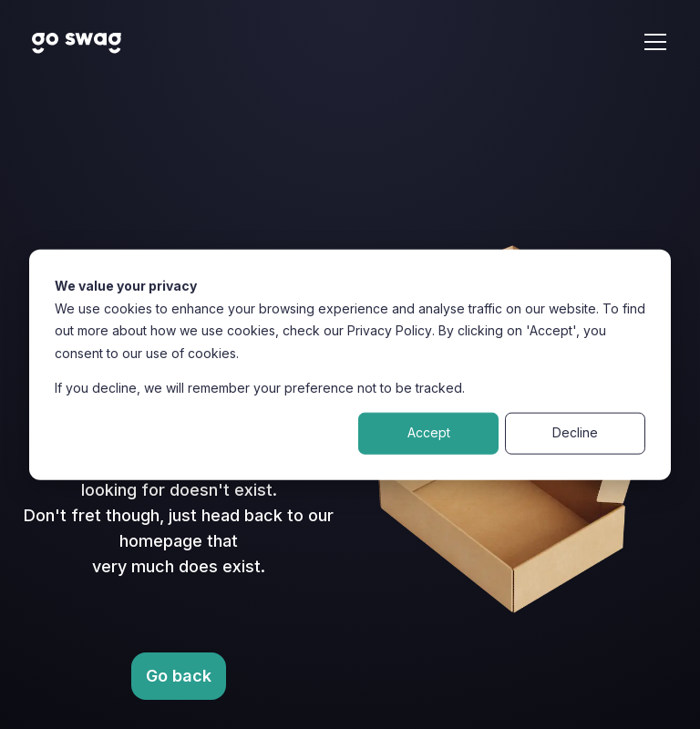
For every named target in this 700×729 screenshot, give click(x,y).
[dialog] (350, 365)
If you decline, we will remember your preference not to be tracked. (260, 388)
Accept (429, 432)
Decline (575, 432)
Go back (179, 676)
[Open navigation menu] (655, 42)
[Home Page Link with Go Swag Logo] (77, 42)
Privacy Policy (390, 330)
